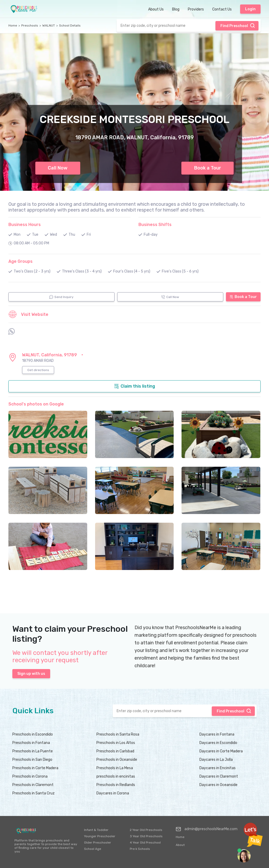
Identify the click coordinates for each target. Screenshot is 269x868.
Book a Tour (208, 168)
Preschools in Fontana (31, 743)
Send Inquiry (61, 297)
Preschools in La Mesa (115, 768)
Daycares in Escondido (218, 743)
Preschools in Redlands (116, 785)
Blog (176, 9)
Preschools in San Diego (32, 760)
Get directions (38, 370)
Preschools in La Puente (33, 751)
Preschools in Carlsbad (115, 751)
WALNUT (49, 25)
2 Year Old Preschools (146, 830)
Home (13, 25)
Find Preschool (238, 25)
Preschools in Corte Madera (35, 768)
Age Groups (20, 261)
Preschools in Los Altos (116, 743)
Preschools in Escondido (33, 734)
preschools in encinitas (116, 776)
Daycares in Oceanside (218, 785)
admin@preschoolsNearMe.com (207, 829)
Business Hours (25, 225)
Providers (196, 9)
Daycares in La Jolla (216, 760)
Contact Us (222, 9)
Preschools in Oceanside (117, 760)
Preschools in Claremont (33, 785)
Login (250, 9)
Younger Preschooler (100, 836)
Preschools (30, 25)
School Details (70, 25)
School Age (93, 849)
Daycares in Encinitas (218, 768)
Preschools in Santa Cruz (33, 793)
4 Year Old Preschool (145, 843)
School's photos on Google (36, 404)
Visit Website (28, 314)
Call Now (58, 168)
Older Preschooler (98, 843)
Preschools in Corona (30, 776)
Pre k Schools (140, 849)
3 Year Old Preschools (146, 836)
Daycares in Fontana (217, 734)
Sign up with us (31, 674)
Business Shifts (155, 225)
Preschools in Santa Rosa (118, 734)
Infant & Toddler (96, 830)
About (180, 845)
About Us (156, 9)
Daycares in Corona (113, 793)
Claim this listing (134, 386)
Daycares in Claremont (219, 776)
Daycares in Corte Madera (221, 751)
